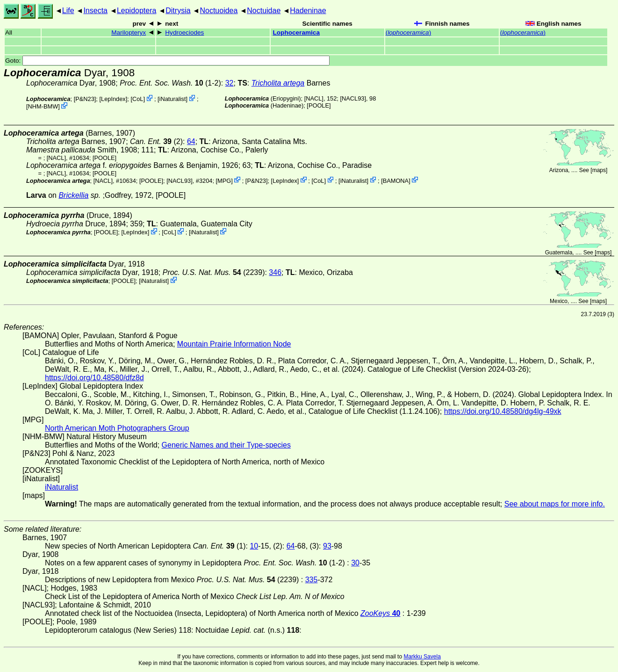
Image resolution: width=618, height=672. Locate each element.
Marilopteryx (129, 33)
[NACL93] (353, 98)
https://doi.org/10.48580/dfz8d (94, 378)
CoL (138, 99)
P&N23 (85, 99)
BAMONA (396, 180)
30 (355, 563)
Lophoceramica (296, 33)
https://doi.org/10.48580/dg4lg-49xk (503, 411)
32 (230, 83)
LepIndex (113, 99)
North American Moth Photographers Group (117, 428)
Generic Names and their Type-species (226, 445)
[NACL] (314, 98)
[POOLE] (319, 105)
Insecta (95, 11)
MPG (224, 180)
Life (68, 11)
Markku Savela (422, 657)
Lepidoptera (137, 11)
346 (275, 272)
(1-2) (170, 83)
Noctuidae (264, 11)
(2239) (214, 272)
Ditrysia (178, 11)
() (408, 33)
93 (327, 546)
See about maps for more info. (555, 504)
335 (312, 580)
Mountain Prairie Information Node (234, 344)
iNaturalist (173, 99)
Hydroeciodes (184, 33)
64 (191, 141)
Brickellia (73, 195)
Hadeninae (308, 11)
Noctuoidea (219, 11)
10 (254, 546)
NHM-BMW (43, 106)
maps (599, 170)
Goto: (167, 61)
